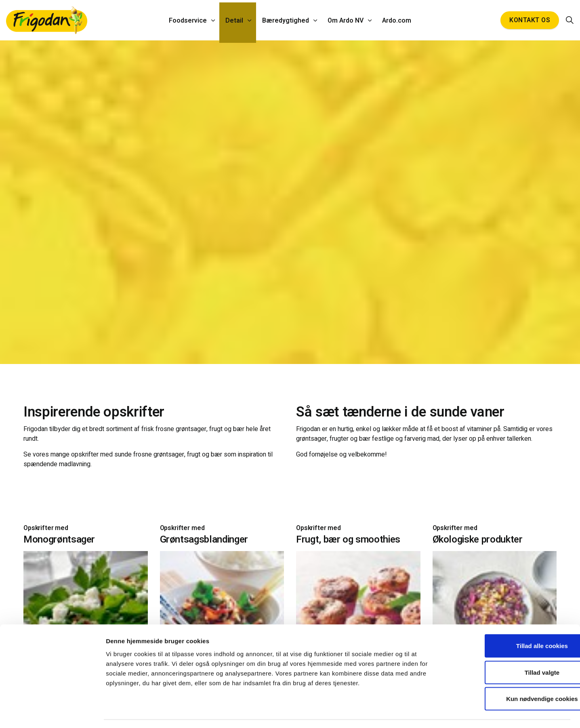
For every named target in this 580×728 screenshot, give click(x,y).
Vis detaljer (418, 712)
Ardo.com (396, 20)
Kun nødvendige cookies (513, 675)
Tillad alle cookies (513, 622)
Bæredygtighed (286, 20)
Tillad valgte (513, 649)
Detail (235, 20)
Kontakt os (530, 20)
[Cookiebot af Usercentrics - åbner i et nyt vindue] (52, 712)
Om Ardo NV (345, 20)
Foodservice (189, 20)
